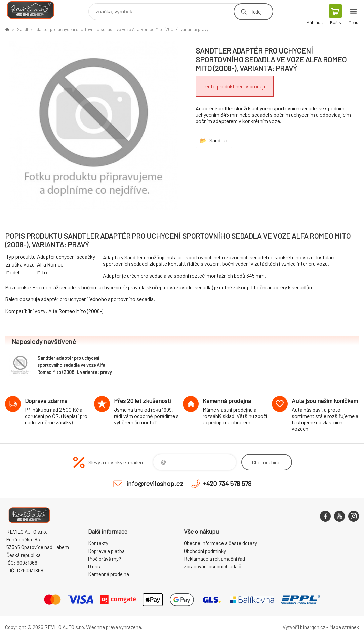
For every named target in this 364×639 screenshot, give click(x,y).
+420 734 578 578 (227, 483)
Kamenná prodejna (109, 574)
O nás (94, 566)
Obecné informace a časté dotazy (220, 543)
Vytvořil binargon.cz (304, 627)
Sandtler (219, 140)
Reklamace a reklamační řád (214, 559)
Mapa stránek (344, 627)
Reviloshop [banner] (35, 10)
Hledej (255, 12)
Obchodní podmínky (205, 551)
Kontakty (98, 543)
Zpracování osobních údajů (213, 566)
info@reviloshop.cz (155, 483)
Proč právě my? (105, 559)
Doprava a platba (106, 551)
